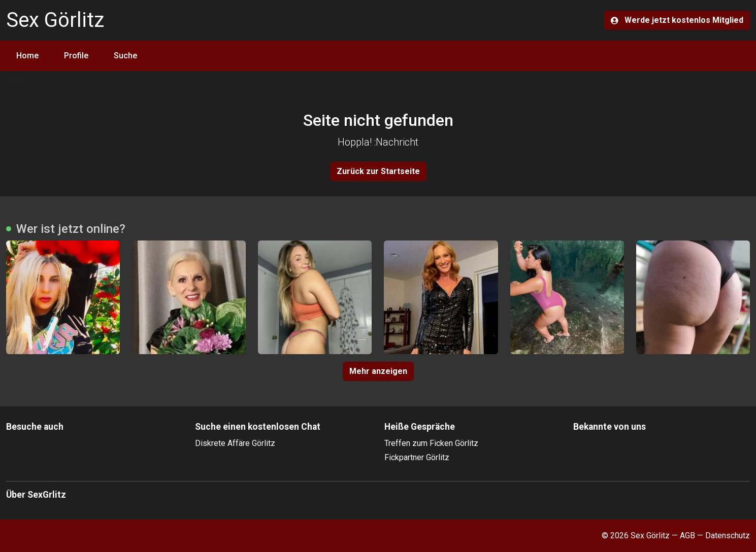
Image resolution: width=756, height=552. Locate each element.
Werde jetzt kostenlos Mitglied (677, 20)
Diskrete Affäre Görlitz (235, 443)
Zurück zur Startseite (378, 171)
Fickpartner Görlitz (417, 457)
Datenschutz (728, 536)
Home (27, 56)
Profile (76, 56)
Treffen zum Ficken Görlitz (431, 443)
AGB (687, 536)
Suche (125, 56)
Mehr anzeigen (378, 371)
